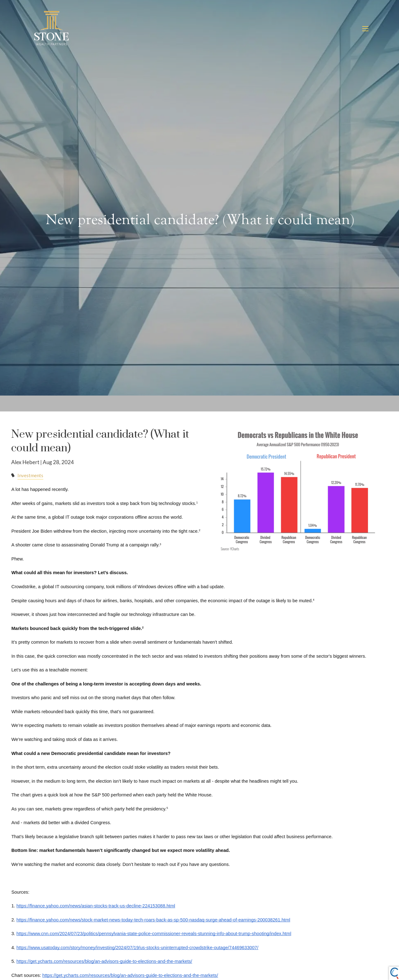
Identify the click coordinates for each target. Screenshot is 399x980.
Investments (30, 476)
